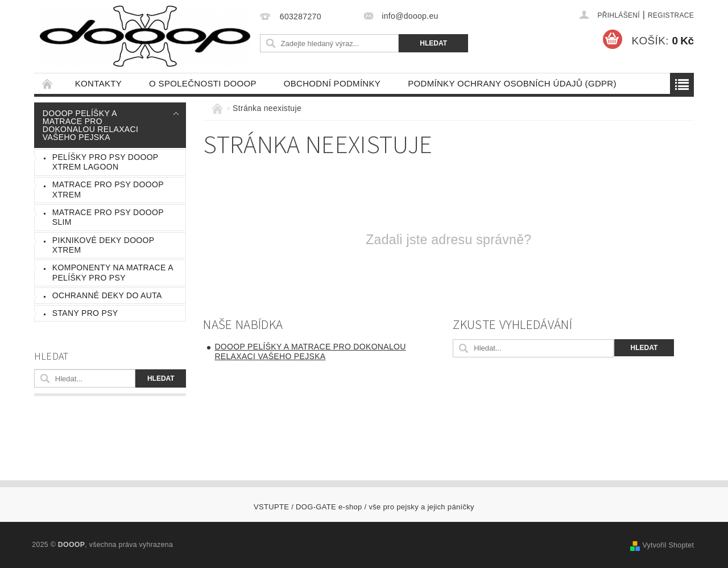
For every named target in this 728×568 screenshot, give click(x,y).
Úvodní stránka (48, 83)
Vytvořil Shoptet (668, 545)
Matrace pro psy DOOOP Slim (108, 217)
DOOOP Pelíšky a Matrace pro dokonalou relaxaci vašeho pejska (90, 125)
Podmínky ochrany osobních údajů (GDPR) (512, 83)
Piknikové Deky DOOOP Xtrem (104, 245)
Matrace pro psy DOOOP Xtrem (108, 190)
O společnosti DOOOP (203, 83)
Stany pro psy (85, 313)
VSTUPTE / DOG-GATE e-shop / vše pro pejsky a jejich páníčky (364, 507)
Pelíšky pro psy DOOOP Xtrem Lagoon (106, 162)
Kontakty (98, 83)
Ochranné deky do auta (107, 295)
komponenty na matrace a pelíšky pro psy (113, 273)
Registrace (671, 15)
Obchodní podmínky (332, 83)
